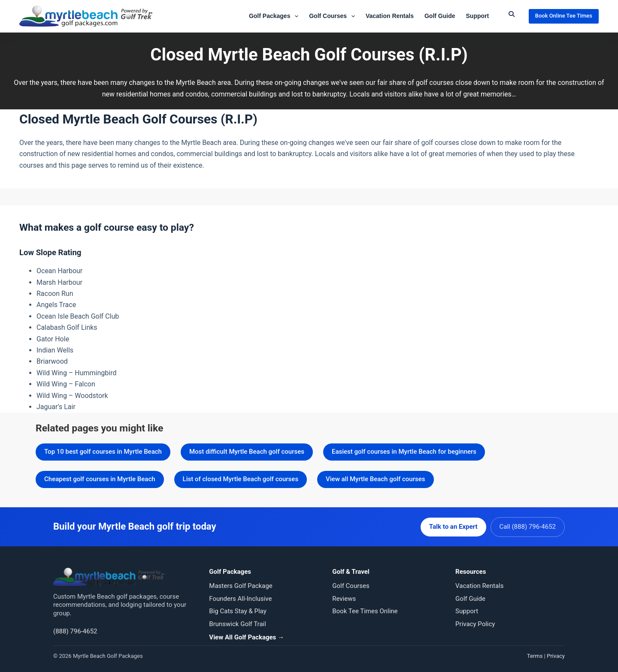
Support (478, 16)
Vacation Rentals (390, 16)
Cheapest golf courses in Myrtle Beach (100, 479)
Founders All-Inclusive (240, 598)
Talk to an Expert (453, 526)
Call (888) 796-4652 (528, 526)
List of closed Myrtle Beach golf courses (241, 479)
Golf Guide (440, 16)
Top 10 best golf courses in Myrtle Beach (103, 452)
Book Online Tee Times (564, 16)
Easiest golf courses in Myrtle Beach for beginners (404, 452)
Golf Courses (334, 16)
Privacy (556, 655)
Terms (535, 655)
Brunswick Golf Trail (238, 623)
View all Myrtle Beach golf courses (375, 479)
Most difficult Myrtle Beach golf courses (247, 452)
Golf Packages (275, 16)
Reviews (344, 598)
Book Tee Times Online (365, 611)
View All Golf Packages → (247, 637)
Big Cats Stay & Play (238, 611)
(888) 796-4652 (75, 630)
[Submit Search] (512, 14)
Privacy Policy (475, 623)
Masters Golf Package (241, 585)
